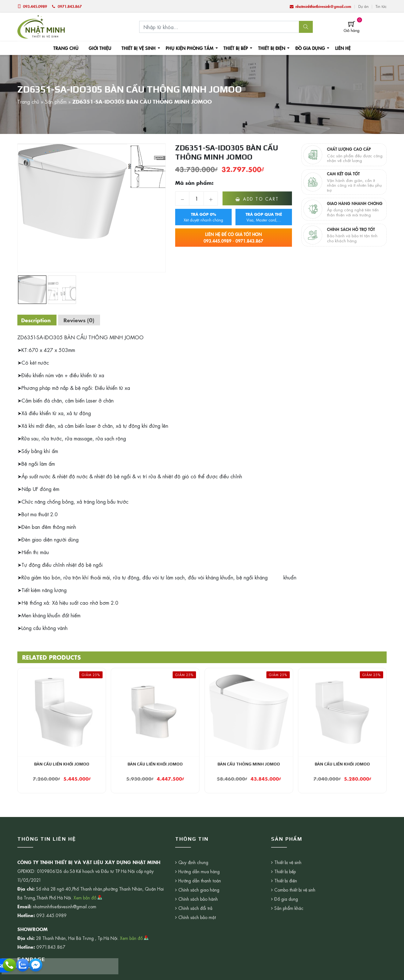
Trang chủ (69, 49)
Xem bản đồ (88, 899)
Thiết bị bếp (234, 49)
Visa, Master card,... (264, 218)
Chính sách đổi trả (196, 910)
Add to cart (261, 200)
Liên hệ (339, 49)
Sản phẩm (56, 102)
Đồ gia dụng (306, 49)
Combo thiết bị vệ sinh (262, 891)
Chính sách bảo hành (198, 900)
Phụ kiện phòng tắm (189, 49)
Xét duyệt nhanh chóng (203, 218)
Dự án (363, 6)
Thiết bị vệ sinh (140, 49)
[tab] (37, 321)
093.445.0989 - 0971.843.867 (234, 238)
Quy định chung (193, 864)
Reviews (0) (81, 321)
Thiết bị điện (269, 49)
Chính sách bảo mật (197, 919)
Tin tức (381, 6)
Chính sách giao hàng (199, 891)
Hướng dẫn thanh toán (200, 882)
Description (37, 321)
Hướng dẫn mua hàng (199, 873)
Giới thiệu (102, 49)
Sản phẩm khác (256, 910)
